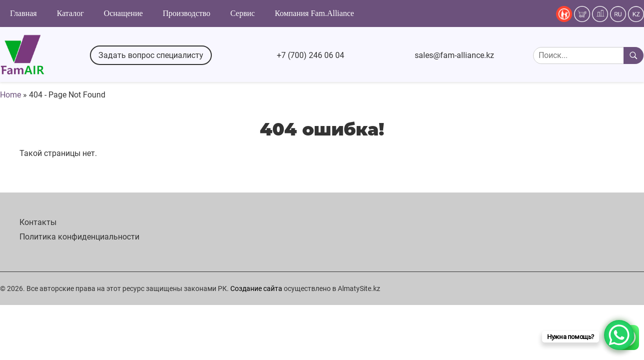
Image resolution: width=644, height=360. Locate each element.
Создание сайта (256, 288)
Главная (23, 13)
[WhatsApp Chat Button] (619, 335)
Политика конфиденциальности (79, 237)
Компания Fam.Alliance (314, 13)
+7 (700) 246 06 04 (311, 55)
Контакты (38, 222)
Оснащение (123, 13)
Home (10, 95)
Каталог (70, 13)
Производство (187, 13)
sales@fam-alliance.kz (454, 55)
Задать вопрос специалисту (151, 55)
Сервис (243, 13)
